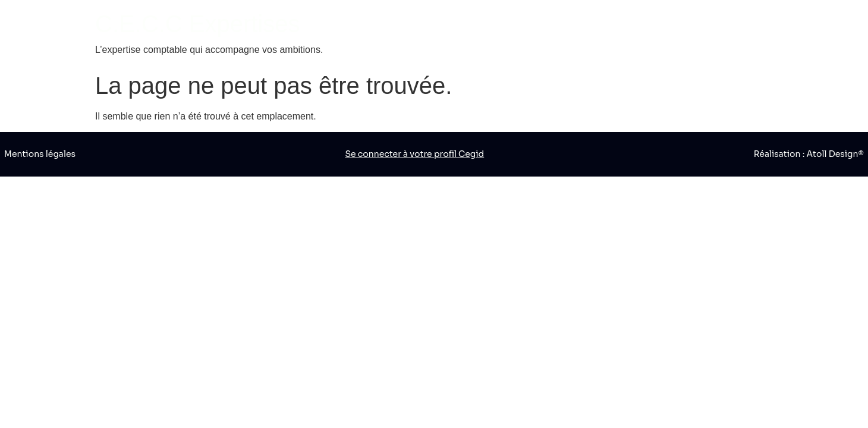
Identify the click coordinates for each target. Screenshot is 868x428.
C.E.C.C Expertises (198, 24)
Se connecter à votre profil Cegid (414, 154)
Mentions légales (40, 154)
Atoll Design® (835, 154)
